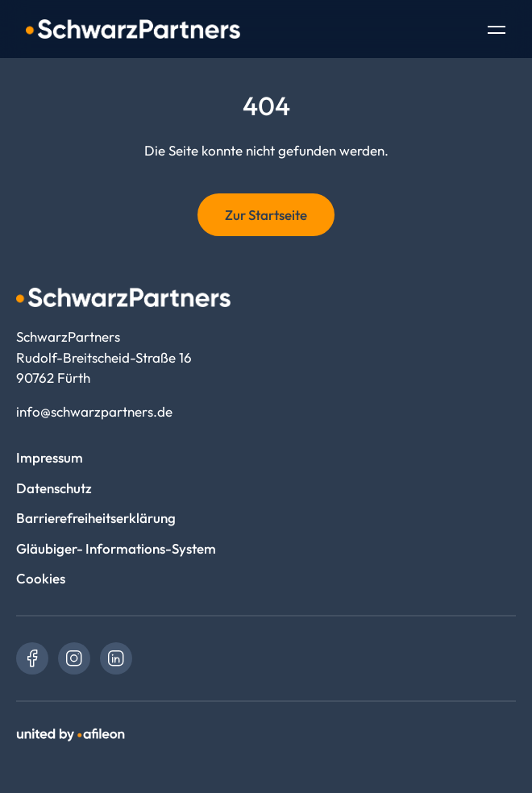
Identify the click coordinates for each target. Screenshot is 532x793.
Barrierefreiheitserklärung (96, 518)
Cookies (41, 578)
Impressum (50, 457)
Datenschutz (54, 488)
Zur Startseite (266, 215)
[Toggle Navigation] (497, 31)
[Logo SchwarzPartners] (133, 29)
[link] (32, 658)
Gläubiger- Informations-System (116, 548)
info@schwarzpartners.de (94, 411)
